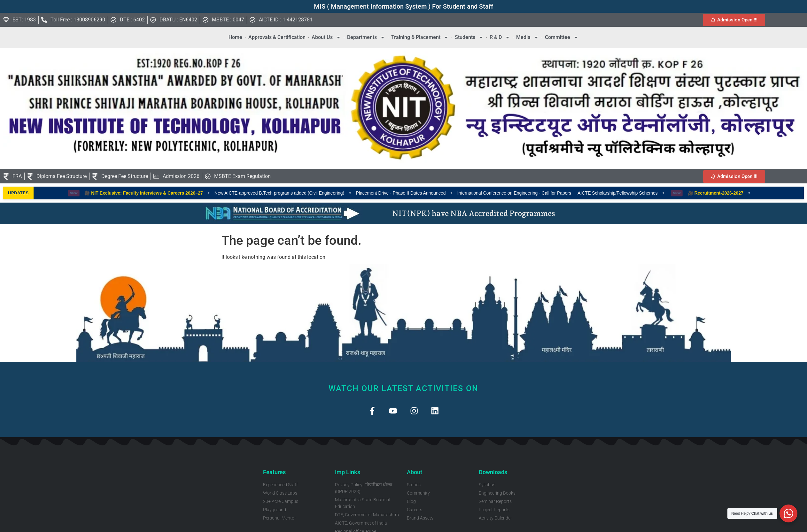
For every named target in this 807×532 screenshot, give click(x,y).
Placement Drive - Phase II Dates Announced (413, 193)
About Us (326, 37)
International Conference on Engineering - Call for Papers (526, 193)
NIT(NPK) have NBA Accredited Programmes (474, 213)
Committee (562, 37)
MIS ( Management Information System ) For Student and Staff (403, 6)
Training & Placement (420, 37)
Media (528, 37)
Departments (366, 37)
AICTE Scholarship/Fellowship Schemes (630, 193)
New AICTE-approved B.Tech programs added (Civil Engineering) (291, 193)
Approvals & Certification (277, 37)
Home (235, 37)
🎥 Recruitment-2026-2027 (728, 193)
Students (469, 37)
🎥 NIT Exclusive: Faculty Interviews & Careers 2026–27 (156, 193)
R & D (500, 37)
